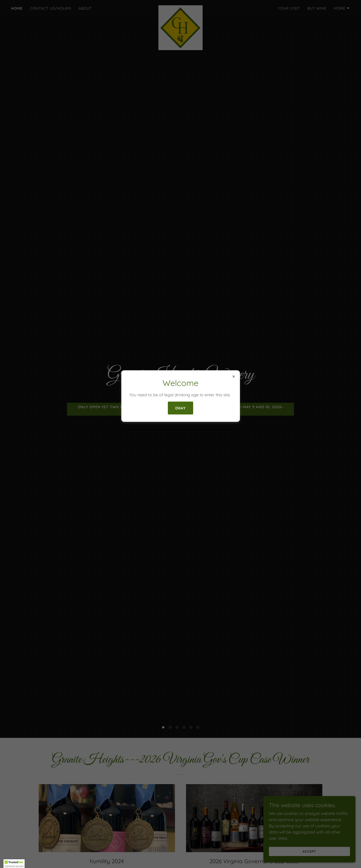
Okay (180, 408)
